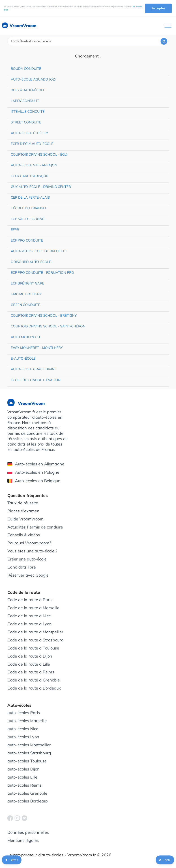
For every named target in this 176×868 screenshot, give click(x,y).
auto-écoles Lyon (23, 737)
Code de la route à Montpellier (35, 632)
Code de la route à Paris (30, 600)
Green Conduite (25, 305)
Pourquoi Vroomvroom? (29, 543)
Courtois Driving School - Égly (39, 154)
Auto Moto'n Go (25, 337)
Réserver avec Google (28, 575)
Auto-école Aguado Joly (33, 79)
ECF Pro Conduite (27, 240)
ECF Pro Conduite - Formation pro (42, 273)
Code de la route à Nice (29, 616)
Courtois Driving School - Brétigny (44, 315)
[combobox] (88, 41)
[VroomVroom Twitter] (24, 818)
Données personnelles (28, 832)
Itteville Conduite (28, 111)
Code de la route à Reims (31, 672)
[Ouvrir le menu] (168, 26)
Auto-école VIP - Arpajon (34, 165)
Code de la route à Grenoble (34, 680)
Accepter (158, 8)
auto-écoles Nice (23, 729)
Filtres (12, 860)
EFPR (15, 230)
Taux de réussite (23, 503)
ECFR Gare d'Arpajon (30, 176)
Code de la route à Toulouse (33, 648)
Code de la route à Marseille (33, 608)
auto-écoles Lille (22, 777)
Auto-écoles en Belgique (34, 481)
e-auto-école (23, 358)
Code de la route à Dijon (30, 656)
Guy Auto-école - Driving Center (41, 187)
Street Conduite (26, 122)
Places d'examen (23, 511)
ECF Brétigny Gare (27, 283)
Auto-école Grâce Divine (34, 369)
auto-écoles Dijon (24, 769)
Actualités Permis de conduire (35, 527)
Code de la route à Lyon (30, 624)
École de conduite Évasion (36, 380)
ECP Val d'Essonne (27, 219)
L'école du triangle (29, 208)
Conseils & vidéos (24, 535)
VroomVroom (19, 26)
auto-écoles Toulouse (27, 761)
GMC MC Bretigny (26, 294)
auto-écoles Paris (24, 713)
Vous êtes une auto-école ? (32, 551)
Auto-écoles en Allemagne (36, 464)
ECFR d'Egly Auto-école (32, 144)
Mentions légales (23, 840)
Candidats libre (22, 567)
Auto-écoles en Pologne (33, 472)
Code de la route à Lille (29, 664)
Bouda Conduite (26, 69)
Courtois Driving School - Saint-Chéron (48, 326)
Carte (165, 860)
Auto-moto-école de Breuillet (39, 251)
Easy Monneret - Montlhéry (37, 348)
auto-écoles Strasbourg (29, 753)
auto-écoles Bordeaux (28, 801)
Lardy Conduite (25, 101)
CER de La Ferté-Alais (30, 197)
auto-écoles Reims (25, 785)
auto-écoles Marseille (27, 721)
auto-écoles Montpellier (29, 745)
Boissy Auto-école (28, 90)
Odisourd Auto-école (31, 262)
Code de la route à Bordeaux (34, 688)
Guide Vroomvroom (25, 519)
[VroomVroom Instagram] (17, 818)
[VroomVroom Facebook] (10, 818)
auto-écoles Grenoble (27, 793)
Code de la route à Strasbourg (35, 640)
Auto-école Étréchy (29, 133)
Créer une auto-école (27, 559)
